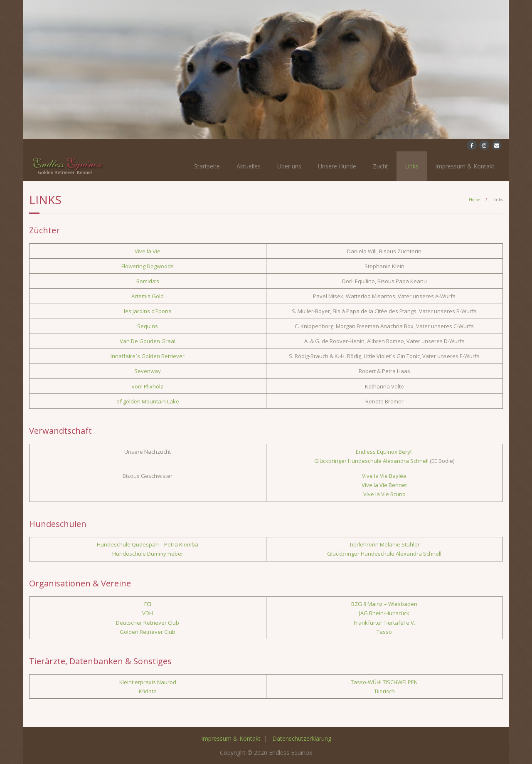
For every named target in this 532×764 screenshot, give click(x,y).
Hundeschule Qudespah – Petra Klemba (148, 544)
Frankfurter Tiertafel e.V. (384, 623)
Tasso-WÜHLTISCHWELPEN (384, 682)
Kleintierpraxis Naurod (148, 682)
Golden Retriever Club (148, 632)
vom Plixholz (148, 386)
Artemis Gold (148, 296)
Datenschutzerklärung (302, 738)
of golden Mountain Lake (148, 401)
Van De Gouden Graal (148, 341)
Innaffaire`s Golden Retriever (148, 356)
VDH (148, 613)
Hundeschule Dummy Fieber (148, 554)
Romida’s (148, 281)
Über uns (289, 166)
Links (412, 166)
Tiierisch (384, 691)
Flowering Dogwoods (148, 266)
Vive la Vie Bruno (384, 494)
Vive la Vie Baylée (384, 476)
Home (474, 200)
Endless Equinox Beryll (384, 452)
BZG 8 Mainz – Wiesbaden (384, 604)
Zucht (381, 166)
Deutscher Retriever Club (148, 623)
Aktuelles (249, 166)
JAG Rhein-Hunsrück (384, 613)
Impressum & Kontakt (465, 166)
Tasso (384, 632)
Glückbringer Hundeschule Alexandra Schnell (371, 461)
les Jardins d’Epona (148, 311)
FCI (148, 604)
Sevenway (148, 371)
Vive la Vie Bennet (384, 485)
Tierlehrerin (365, 544)
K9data (148, 691)
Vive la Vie (148, 251)
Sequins (148, 326)
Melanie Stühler (400, 544)
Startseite (207, 166)
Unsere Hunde (337, 166)
